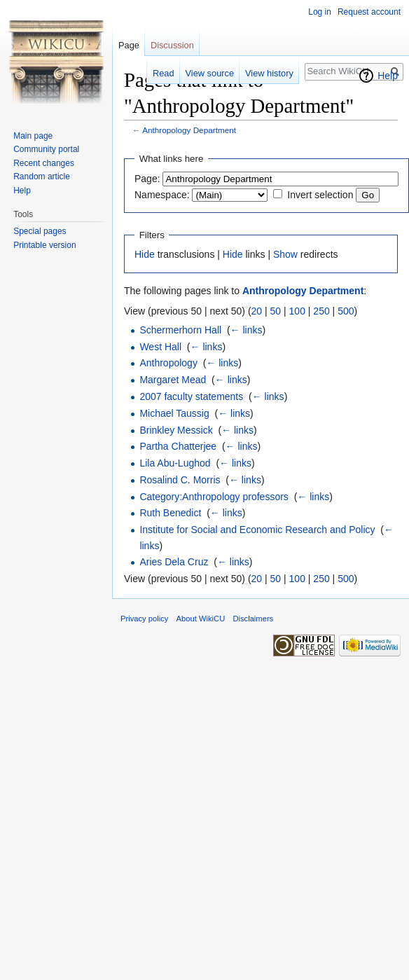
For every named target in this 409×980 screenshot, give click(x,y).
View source (210, 73)
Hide (145, 254)
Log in (320, 12)
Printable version (44, 245)
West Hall (160, 347)
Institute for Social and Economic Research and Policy (257, 530)
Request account (369, 12)
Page (129, 45)
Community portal (46, 149)
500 (346, 311)
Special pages (40, 231)
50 (276, 311)
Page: (147, 179)
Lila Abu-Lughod (175, 463)
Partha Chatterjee (178, 446)
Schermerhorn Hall (180, 330)
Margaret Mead (173, 380)
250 (321, 311)
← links (247, 330)
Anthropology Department (189, 130)
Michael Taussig (174, 413)
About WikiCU (201, 619)
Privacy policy (144, 619)
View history (269, 73)
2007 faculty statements (191, 396)
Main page (33, 136)
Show (285, 254)
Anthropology (168, 363)
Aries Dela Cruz (174, 562)
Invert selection (320, 195)
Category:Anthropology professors (214, 497)
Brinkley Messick (176, 430)
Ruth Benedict (170, 513)
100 (297, 311)
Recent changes (44, 163)
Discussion (172, 45)
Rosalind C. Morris (180, 480)
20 (257, 311)
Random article (42, 177)
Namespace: (162, 195)
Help (388, 76)
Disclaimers (253, 619)
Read (164, 73)
